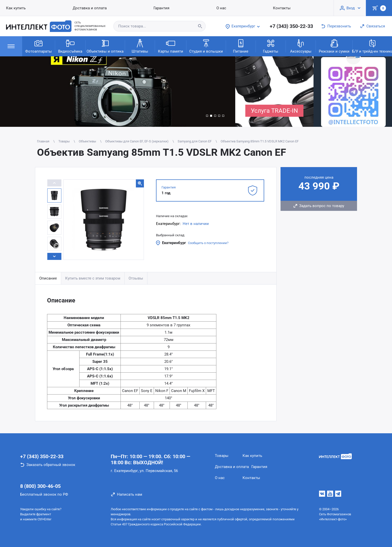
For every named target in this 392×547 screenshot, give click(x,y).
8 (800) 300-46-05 (40, 486)
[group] (118, 92)
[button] (207, 116)
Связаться (376, 26)
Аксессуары (301, 46)
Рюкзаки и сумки (334, 46)
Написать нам (130, 494)
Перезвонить (339, 26)
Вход (351, 8)
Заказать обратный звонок (51, 465)
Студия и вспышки (206, 46)
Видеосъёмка (70, 46)
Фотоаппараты (38, 46)
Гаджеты (271, 46)
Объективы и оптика (105, 46)
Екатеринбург (174, 243)
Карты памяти (171, 46)
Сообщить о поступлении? (208, 243)
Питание (241, 46)
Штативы (140, 46)
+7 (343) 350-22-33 (291, 26)
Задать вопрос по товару (322, 206)
